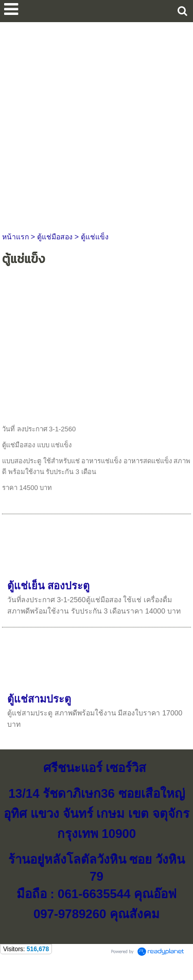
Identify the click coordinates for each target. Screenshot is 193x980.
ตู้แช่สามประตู (39, 699)
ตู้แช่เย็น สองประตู (49, 586)
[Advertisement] (97, 124)
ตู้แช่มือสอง (55, 237)
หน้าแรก (15, 237)
